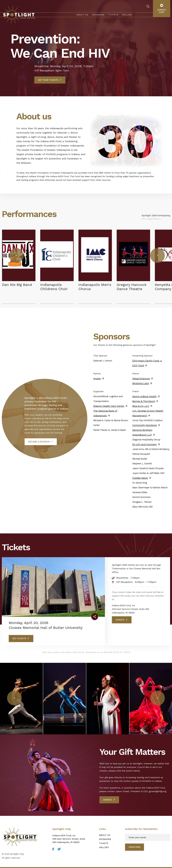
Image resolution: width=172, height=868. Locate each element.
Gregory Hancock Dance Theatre (132, 287)
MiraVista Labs (141, 383)
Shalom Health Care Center (109, 406)
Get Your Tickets (48, 80)
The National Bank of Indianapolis (105, 413)
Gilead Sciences (141, 378)
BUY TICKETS (19, 638)
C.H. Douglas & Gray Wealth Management (148, 413)
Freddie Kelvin (140, 478)
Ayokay (97, 378)
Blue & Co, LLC (141, 406)
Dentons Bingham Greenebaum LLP (142, 432)
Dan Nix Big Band (17, 285)
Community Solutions (145, 425)
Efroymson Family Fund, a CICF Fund (147, 363)
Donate (120, 620)
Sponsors (98, 15)
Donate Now (162, 9)
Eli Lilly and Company (145, 444)
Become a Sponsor (39, 442)
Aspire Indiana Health (144, 396)
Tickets (113, 15)
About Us (82, 15)
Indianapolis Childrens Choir (54, 287)
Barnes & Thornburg (144, 401)
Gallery (127, 15)
